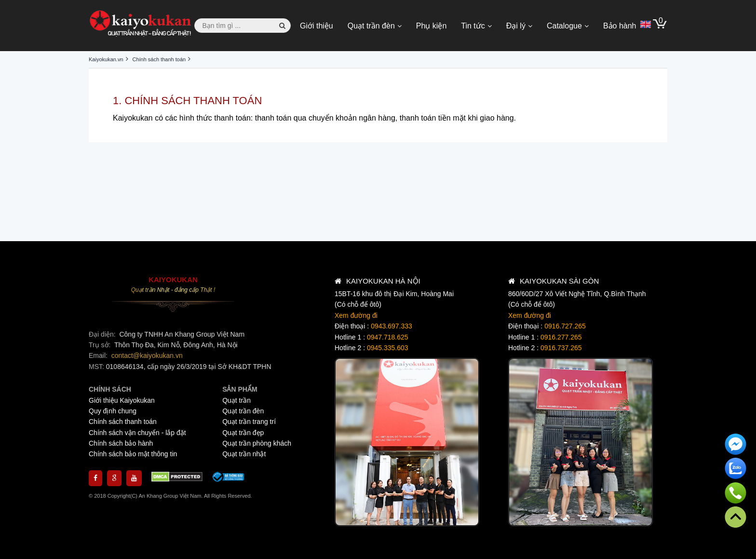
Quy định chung (113, 411)
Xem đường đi (356, 315)
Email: (99, 355)
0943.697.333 (391, 326)
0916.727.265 (565, 326)
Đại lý (516, 26)
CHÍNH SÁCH (110, 389)
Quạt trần (236, 400)
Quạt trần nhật (244, 454)
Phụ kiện (431, 26)
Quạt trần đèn (371, 26)
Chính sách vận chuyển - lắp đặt (137, 433)
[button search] (282, 26)
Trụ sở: (101, 345)
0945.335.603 (388, 348)
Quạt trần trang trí (249, 422)
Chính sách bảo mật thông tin (133, 454)
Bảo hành (620, 26)
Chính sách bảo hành (121, 443)
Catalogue (564, 26)
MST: (97, 367)
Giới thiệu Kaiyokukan (122, 400)
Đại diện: (103, 334)
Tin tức (473, 26)
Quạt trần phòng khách (257, 443)
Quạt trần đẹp (243, 433)
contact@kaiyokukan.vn (147, 355)
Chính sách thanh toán (123, 422)
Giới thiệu (317, 26)
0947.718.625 (388, 337)
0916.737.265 (561, 348)
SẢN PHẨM (240, 389)
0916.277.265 (561, 337)
